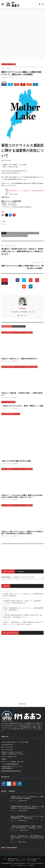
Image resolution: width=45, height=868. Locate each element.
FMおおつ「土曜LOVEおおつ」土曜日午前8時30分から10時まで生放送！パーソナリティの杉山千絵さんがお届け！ (27, 838)
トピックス (4, 64)
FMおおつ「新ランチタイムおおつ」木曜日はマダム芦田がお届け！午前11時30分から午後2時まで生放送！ (22, 533)
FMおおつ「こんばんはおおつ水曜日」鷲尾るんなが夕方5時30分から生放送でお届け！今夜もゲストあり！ (22, 496)
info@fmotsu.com (11, 757)
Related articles (7, 326)
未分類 (31, 367)
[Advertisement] (22, 32)
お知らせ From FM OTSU (8, 333)
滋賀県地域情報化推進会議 (9, 771)
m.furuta (5, 78)
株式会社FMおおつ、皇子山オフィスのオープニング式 (18, 577)
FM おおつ (11, 863)
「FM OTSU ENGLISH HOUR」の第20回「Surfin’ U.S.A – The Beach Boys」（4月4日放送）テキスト (26, 827)
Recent (4, 791)
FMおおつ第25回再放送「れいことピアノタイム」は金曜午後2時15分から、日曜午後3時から (27, 817)
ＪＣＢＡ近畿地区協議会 (8, 764)
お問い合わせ (12, 861)
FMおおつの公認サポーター (34, 859)
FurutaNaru (15, 830)
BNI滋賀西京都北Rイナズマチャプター (12, 767)
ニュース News (12, 64)
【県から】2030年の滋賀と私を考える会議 (16, 461)
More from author (19, 326)
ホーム (5, 859)
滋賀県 (36, 233)
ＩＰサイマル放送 (31, 861)
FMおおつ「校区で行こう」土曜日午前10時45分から (19, 359)
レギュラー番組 (25, 333)
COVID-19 (20, 233)
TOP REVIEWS (20, 572)
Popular (12, 791)
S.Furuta (15, 398)
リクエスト (23, 859)
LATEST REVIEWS (8, 571)
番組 (31, 333)
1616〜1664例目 (11, 233)
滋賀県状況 (24, 236)
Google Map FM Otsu (7, 745)
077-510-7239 (9, 747)
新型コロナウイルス (28, 233)
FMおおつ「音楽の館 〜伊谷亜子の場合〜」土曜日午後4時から (22, 394)
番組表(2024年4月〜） (13, 859)
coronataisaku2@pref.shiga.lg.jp (21, 207)
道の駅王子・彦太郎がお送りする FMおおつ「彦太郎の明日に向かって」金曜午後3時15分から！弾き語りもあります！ (22, 251)
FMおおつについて (21, 861)
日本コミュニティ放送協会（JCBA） (11, 762)
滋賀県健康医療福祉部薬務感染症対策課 (11, 236)
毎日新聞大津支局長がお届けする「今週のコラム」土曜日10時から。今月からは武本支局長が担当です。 (27, 807)
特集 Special (12, 402)
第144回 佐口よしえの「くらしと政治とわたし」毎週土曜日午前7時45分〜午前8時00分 (27, 797)
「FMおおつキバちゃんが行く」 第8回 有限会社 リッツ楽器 (22, 406)
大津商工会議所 (6, 768)
